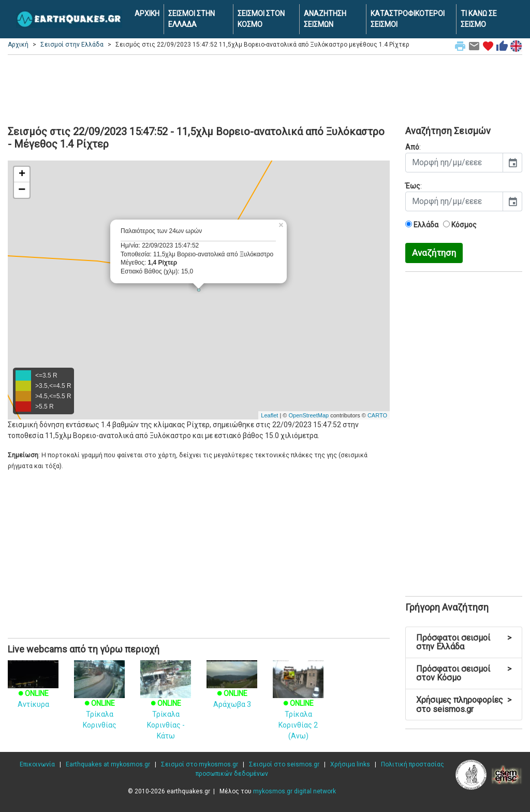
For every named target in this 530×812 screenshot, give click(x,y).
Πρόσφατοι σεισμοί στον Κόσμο (464, 673)
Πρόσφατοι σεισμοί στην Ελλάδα (464, 642)
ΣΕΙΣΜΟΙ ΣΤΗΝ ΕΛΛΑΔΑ (192, 19)
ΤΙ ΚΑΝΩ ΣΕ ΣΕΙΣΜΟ (479, 19)
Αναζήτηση (434, 253)
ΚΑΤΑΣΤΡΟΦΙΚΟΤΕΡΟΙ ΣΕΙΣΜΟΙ (408, 19)
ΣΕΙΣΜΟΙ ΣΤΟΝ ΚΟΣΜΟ (261, 19)
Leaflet (269, 415)
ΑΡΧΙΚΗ (147, 13)
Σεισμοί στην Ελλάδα (72, 45)
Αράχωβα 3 (232, 689)
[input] (454, 163)
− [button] (22, 190)
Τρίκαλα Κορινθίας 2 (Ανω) (298, 707)
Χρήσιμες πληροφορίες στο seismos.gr (464, 705)
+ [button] (22, 175)
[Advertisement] (265, 89)
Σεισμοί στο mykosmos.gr (200, 764)
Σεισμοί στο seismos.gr (284, 764)
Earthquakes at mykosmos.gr (108, 764)
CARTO (377, 415)
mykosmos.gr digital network (295, 791)
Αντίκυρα (33, 689)
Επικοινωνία (37, 764)
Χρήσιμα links (350, 764)
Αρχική (18, 45)
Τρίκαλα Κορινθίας (99, 702)
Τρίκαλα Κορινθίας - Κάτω (166, 707)
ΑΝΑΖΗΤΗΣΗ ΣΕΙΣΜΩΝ (325, 19)
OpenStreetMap (308, 415)
